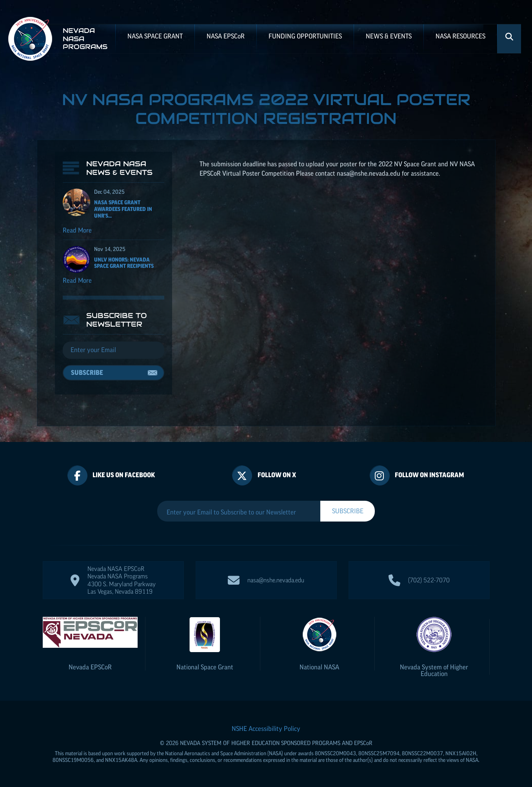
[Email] (113, 350)
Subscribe (87, 373)
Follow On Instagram (429, 475)
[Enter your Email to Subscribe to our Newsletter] (239, 512)
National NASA (319, 667)
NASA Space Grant (155, 36)
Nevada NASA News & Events (119, 168)
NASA (226, 36)
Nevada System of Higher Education (434, 670)
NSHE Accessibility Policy (266, 729)
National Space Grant (205, 667)
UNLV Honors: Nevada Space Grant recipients (124, 263)
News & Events (389, 36)
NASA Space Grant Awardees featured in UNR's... (123, 209)
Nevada (90, 667)
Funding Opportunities (305, 36)
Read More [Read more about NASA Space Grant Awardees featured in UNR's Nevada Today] (77, 230)
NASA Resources (460, 36)
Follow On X (277, 475)
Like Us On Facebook (124, 475)
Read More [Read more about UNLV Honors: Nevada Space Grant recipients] (77, 280)
